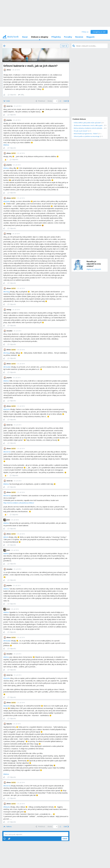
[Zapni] (64, 46)
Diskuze (6, 60)
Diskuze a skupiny (40, 37)
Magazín (90, 37)
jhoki (6, 537)
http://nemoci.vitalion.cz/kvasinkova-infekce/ (19, 503)
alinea (7, 145)
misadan (8, 367)
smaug (7, 292)
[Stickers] (9, 839)
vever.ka (8, 452)
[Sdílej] (21, 95)
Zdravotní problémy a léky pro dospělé (24, 60)
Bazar (25, 37)
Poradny (68, 37)
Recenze (79, 37)
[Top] (8, 827)
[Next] (66, 101)
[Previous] (40, 101)
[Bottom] (7, 101)
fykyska (7, 807)
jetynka (7, 201)
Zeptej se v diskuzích (94, 269)
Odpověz (12, 95)
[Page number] (55, 101)
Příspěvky (56, 37)
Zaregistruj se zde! (99, 32)
